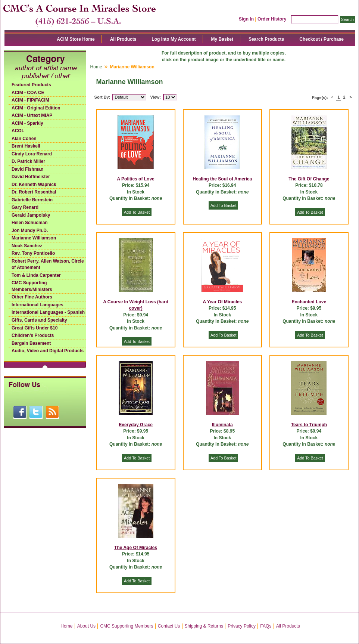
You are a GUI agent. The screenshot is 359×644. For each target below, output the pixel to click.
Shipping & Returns (204, 626)
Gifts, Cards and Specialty (39, 320)
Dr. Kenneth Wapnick (34, 185)
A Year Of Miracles (222, 302)
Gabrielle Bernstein (32, 200)
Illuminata (222, 425)
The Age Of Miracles (136, 548)
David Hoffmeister (31, 177)
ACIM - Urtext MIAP (32, 115)
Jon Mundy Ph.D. (30, 230)
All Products (123, 39)
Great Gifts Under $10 (35, 328)
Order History (272, 19)
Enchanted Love (309, 302)
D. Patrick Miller (28, 161)
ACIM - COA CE (28, 93)
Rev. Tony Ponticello (33, 253)
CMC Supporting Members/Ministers (32, 286)
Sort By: (102, 97)
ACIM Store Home (76, 39)
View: (155, 97)
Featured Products (31, 85)
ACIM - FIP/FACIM (30, 100)
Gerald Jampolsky (31, 215)
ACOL (18, 131)
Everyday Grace (136, 425)
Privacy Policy (242, 626)
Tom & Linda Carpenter (36, 275)
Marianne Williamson (34, 238)
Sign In (246, 19)
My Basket (222, 39)
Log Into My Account (174, 39)
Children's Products (33, 335)
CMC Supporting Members (127, 626)
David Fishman (27, 169)
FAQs (266, 626)
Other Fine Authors (32, 297)
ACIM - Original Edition (36, 108)
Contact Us (169, 626)
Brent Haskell (26, 146)
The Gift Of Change (309, 179)
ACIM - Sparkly (27, 123)
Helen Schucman (30, 223)
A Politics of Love (136, 179)
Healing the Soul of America (222, 179)
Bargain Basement (31, 343)
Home (96, 67)
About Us (86, 626)
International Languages (38, 305)
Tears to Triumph (309, 425)
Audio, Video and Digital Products (48, 351)
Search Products (266, 39)
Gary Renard (25, 207)
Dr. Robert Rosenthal (34, 192)
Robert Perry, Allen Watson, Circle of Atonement (48, 264)
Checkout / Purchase (321, 39)
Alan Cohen (24, 139)
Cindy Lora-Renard (32, 154)
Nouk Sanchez (27, 246)
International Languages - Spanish (48, 312)
